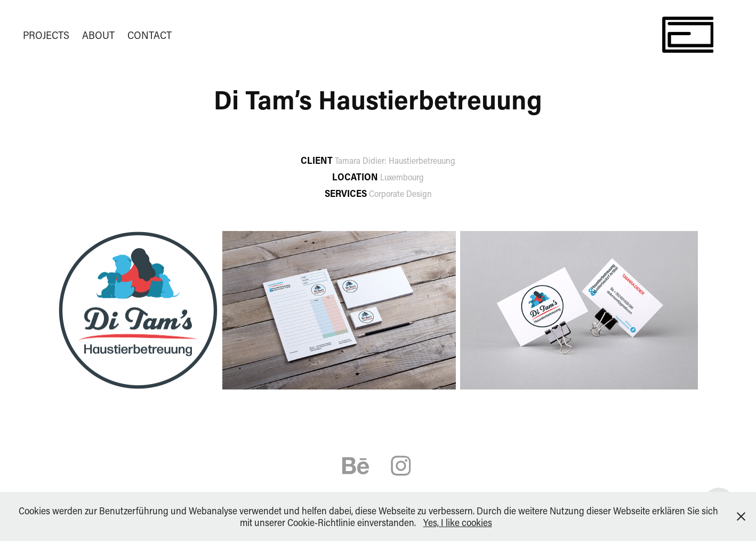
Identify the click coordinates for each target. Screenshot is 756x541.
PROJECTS (46, 35)
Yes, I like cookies (458, 522)
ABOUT (98, 35)
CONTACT (150, 35)
